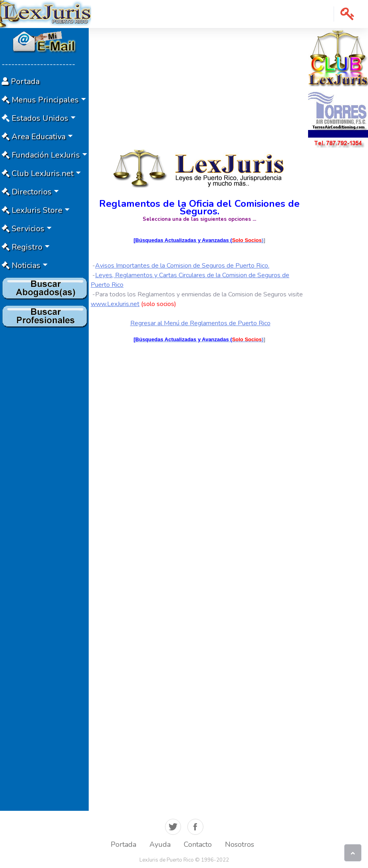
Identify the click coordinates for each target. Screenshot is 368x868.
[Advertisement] (44, 451)
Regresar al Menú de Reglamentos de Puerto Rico (200, 323)
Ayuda (160, 844)
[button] (347, 14)
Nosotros (240, 844)
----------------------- (38, 64)
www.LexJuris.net (115, 304)
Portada (123, 844)
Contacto (198, 844)
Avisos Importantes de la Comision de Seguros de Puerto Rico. (182, 266)
